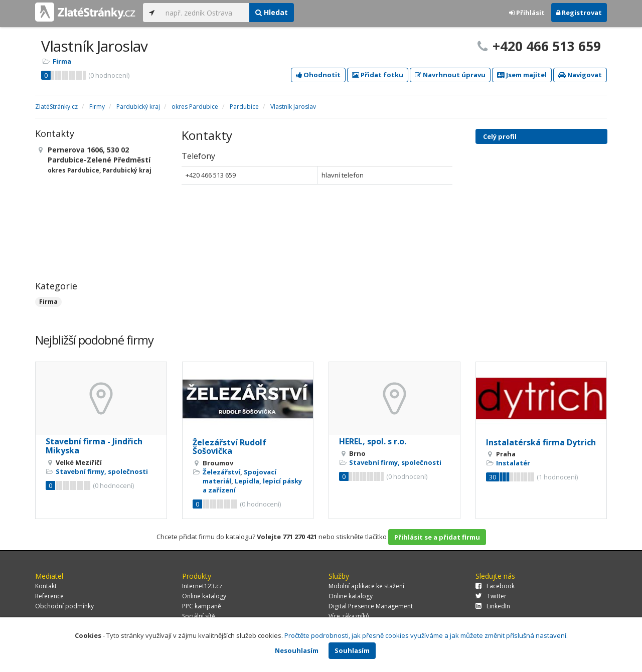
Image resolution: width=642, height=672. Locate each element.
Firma (62, 61)
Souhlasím (352, 650)
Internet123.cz (202, 586)
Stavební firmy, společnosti (102, 471)
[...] (205, 13)
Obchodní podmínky (64, 606)
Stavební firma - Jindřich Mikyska (94, 446)
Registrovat (579, 13)
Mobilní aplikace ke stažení (366, 586)
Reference (49, 596)
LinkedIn (493, 606)
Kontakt (46, 586)
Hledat (272, 12)
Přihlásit (527, 13)
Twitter (491, 596)
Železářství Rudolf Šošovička (229, 447)
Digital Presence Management (371, 606)
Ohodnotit (318, 75)
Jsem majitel (522, 75)
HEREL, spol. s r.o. (373, 441)
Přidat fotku (378, 75)
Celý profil (500, 136)
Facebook (495, 586)
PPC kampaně (202, 606)
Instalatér (513, 463)
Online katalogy (204, 596)
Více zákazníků (349, 616)
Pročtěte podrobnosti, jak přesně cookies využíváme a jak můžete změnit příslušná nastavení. (426, 635)
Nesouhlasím (297, 650)
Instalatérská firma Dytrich (541, 442)
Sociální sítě (199, 616)
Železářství (221, 472)
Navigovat (580, 75)
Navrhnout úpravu (450, 75)
